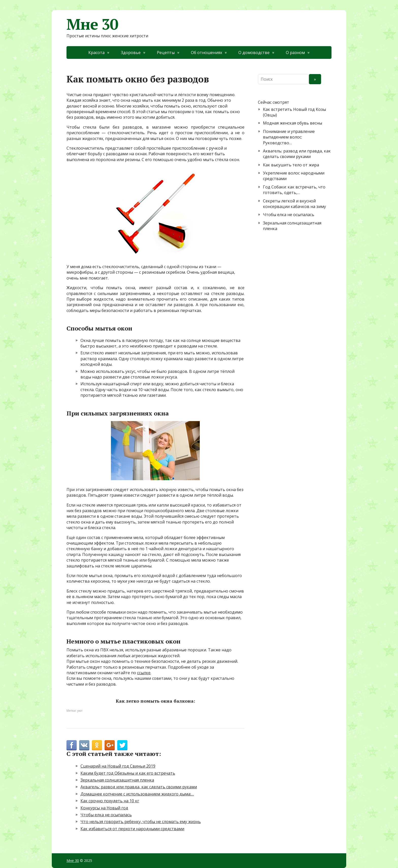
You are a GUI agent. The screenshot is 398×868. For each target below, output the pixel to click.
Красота (96, 53)
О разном (295, 53)
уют (80, 711)
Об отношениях (206, 53)
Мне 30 (92, 24)
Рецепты (166, 53)
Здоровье (131, 53)
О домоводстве (254, 53)
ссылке (144, 673)
